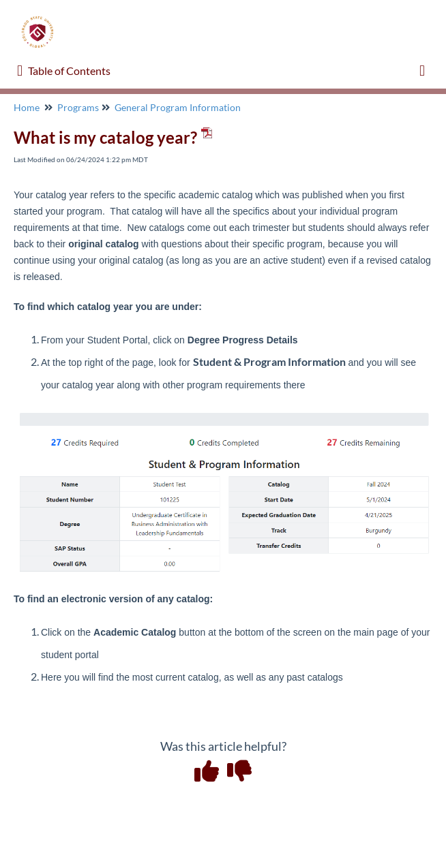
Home (27, 107)
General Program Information (178, 107)
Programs (78, 107)
